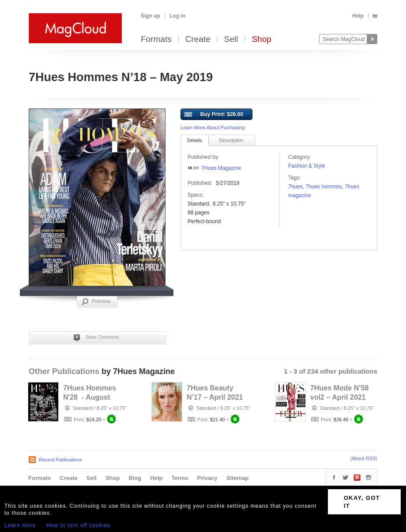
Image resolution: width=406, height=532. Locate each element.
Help (358, 16)
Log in (177, 16)
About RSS (364, 458)
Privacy (207, 478)
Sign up (150, 16)
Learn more (20, 525)
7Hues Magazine (221, 168)
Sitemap (238, 478)
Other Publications (64, 371)
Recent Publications (60, 460)
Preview (96, 302)
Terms (180, 478)
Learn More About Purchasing (213, 127)
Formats (156, 39)
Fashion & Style (307, 166)
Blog (135, 478)
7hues (295, 187)
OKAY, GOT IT (362, 502)
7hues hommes (323, 187)
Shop (261, 39)
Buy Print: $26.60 (214, 115)
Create (198, 39)
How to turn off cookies (78, 525)
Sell (231, 39)
